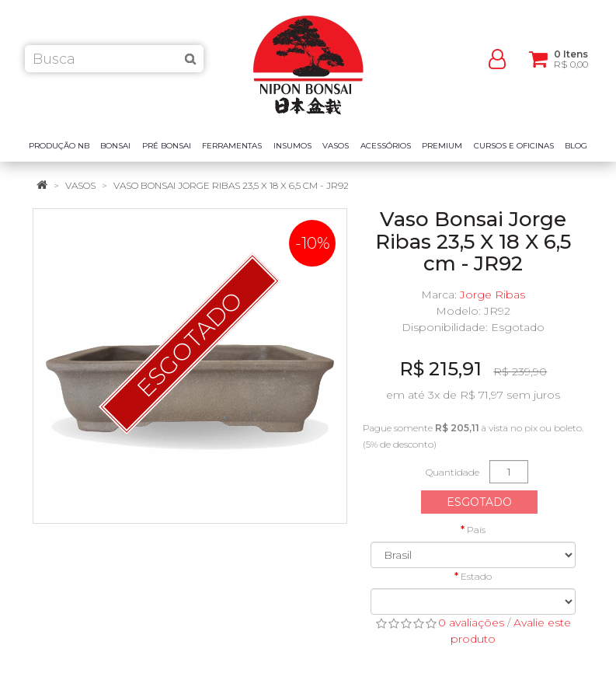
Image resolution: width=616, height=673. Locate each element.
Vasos (80, 185)
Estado (476, 576)
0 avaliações (471, 622)
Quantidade (452, 472)
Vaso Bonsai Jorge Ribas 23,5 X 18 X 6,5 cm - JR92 (231, 185)
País (476, 530)
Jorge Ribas (492, 295)
